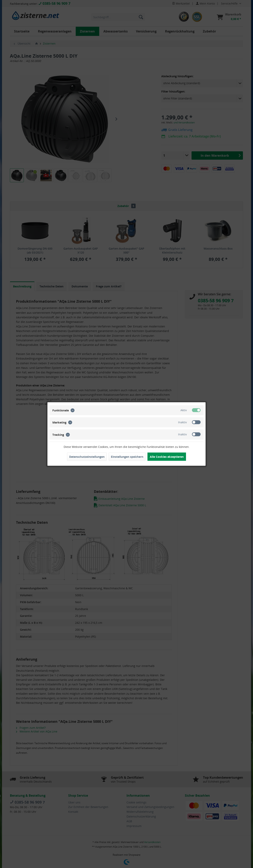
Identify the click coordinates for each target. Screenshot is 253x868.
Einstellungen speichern (127, 457)
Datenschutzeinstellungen (87, 457)
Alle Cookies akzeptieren (167, 457)
